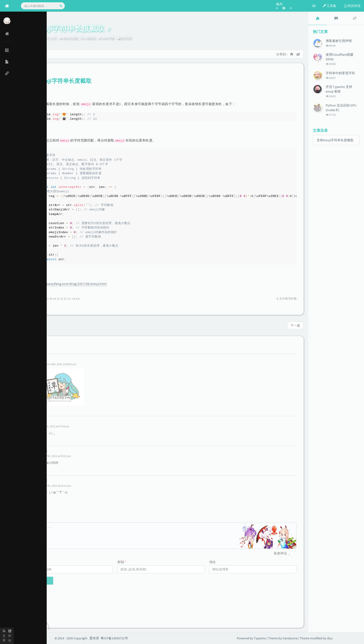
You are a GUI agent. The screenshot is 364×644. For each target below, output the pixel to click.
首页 (28, 54)
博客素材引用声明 (339, 41)
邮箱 (122, 562)
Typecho (260, 638)
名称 (30, 562)
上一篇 (27, 325)
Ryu (24, 38)
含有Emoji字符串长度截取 (335, 140)
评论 (30, 519)
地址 (213, 562)
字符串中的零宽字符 (340, 73)
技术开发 (126, 38)
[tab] (318, 18)
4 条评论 (90, 38)
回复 (41, 411)
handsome (290, 638)
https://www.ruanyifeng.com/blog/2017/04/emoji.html (66, 284)
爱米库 (94, 638)
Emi (40, 359)
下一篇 (295, 325)
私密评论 (280, 553)
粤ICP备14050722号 (114, 638)
